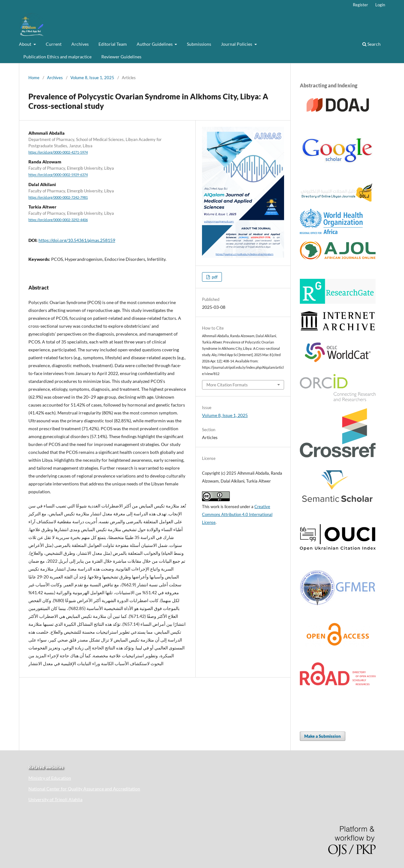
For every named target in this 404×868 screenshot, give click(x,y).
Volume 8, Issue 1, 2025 (92, 78)
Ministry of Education (50, 778)
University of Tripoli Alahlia (55, 799)
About (26, 44)
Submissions (199, 44)
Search (371, 44)
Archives (80, 44)
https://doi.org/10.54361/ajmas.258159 (77, 240)
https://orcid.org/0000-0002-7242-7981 (58, 197)
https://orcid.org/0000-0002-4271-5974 (58, 152)
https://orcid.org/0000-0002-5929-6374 (58, 175)
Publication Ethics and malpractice (57, 57)
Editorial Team (113, 44)
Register (360, 5)
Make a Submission (323, 736)
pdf (214, 277)
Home (34, 78)
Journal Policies (237, 44)
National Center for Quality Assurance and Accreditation (84, 789)
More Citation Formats (227, 385)
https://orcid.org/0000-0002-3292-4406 (58, 220)
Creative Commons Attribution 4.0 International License (237, 514)
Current (54, 44)
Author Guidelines (155, 44)
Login (380, 5)
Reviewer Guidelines (121, 57)
